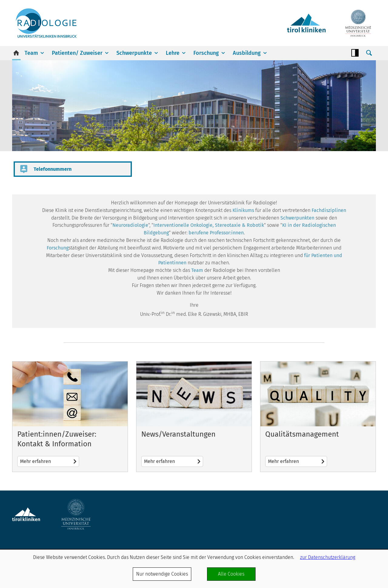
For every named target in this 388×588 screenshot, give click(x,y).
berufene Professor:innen (216, 233)
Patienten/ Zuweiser (77, 53)
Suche (369, 53)
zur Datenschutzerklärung (328, 557)
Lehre (173, 53)
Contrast (355, 53)
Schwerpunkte (134, 53)
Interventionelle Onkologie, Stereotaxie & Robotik (209, 225)
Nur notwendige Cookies (162, 574)
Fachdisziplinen (329, 210)
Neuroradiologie (130, 225)
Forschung (206, 53)
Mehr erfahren (70, 417)
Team (31, 53)
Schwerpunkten (297, 218)
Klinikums (243, 210)
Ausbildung (247, 53)
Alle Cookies (231, 574)
